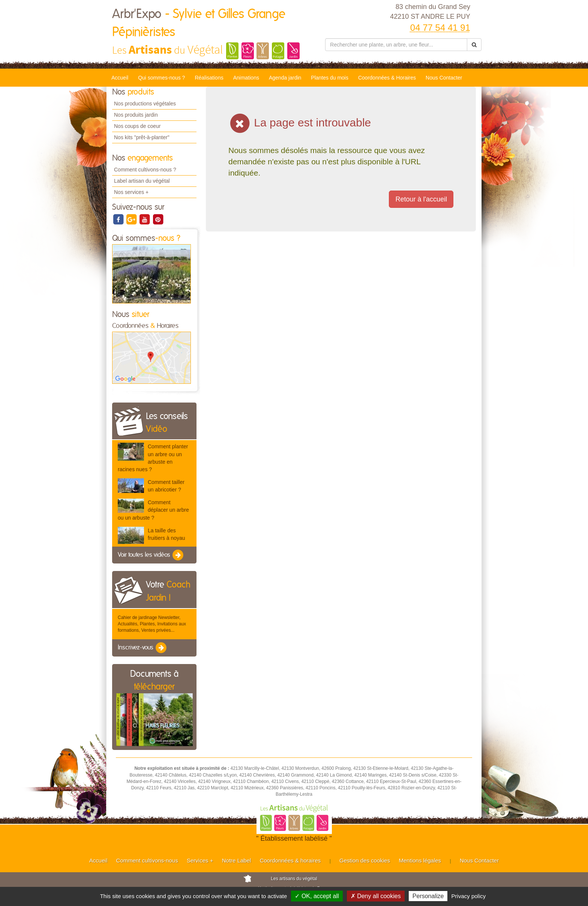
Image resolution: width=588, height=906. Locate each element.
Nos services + (131, 192)
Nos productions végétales (145, 104)
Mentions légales (420, 860)
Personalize (428, 896)
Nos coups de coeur (137, 126)
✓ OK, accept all (317, 896)
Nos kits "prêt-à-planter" (142, 137)
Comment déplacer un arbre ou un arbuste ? (153, 510)
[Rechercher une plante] (396, 45)
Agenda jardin (285, 78)
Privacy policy (469, 896)
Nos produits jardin (136, 115)
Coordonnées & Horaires (387, 78)
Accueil (120, 78)
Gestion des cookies (365, 860)
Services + (200, 860)
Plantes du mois (330, 78)
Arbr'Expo (199, 23)
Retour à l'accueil (421, 199)
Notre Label (237, 860)
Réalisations (209, 78)
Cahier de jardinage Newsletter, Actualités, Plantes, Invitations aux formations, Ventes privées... (152, 624)
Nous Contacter (444, 78)
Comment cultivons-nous (147, 860)
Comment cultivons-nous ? (145, 170)
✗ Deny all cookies (376, 896)
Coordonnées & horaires (290, 860)
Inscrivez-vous (143, 648)
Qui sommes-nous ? (161, 78)
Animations (246, 78)
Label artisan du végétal (142, 181)
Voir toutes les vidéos (151, 555)
